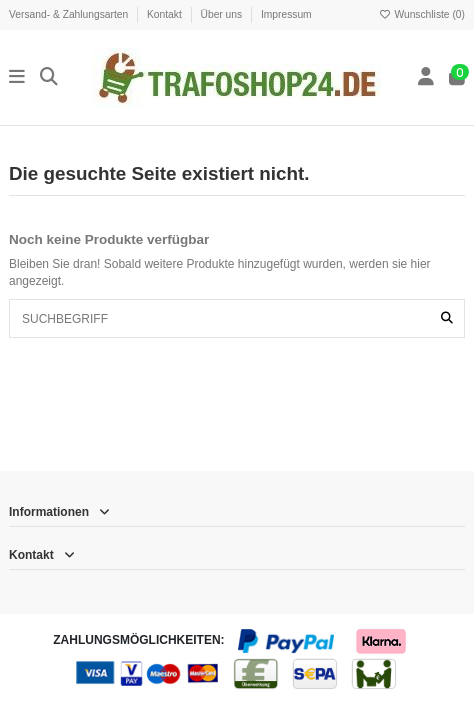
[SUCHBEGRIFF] (447, 318)
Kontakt (166, 14)
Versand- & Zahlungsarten (70, 14)
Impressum (286, 14)
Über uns (223, 14)
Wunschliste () (422, 14)
